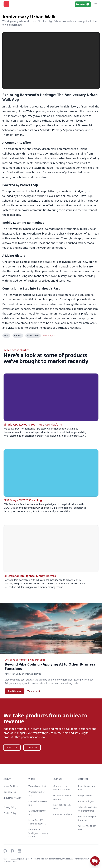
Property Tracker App (36, 794)
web (6, 335)
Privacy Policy (10, 807)
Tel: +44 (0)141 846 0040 (87, 828)
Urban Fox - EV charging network (37, 822)
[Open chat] (95, 861)
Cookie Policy (10, 813)
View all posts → (35, 691)
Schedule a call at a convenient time (88, 809)
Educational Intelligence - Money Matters (38, 833)
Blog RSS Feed (85, 795)
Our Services (10, 792)
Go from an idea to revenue (62, 797)
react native (33, 335)
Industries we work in (13, 800)
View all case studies (38, 786)
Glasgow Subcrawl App (37, 812)
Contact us (83, 4)
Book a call (12, 747)
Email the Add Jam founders (87, 818)
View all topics (49, 336)
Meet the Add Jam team (62, 807)
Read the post (15, 691)
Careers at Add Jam (63, 814)
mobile (18, 335)
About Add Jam (11, 786)
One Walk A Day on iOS (38, 803)
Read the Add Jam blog (87, 788)
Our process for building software (62, 788)
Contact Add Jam (86, 801)
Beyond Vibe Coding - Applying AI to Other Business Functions (50, 666)
